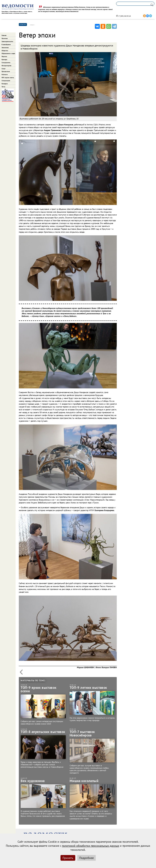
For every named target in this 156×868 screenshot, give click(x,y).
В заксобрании (6, 44)
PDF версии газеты (8, 78)
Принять (68, 858)
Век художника (33, 781)
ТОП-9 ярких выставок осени (38, 689)
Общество (5, 51)
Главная (4, 35)
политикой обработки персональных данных (91, 846)
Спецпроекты (6, 63)
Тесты (3, 87)
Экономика (5, 48)
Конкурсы (5, 84)
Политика (5, 38)
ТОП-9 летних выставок (88, 688)
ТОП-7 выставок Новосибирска (82, 734)
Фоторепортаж (6, 66)
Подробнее (86, 858)
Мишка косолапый (84, 781)
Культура (4, 59)
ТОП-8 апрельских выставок (43, 732)
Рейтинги (5, 74)
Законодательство (7, 41)
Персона (4, 56)
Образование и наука (8, 53)
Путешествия (6, 71)
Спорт (4, 69)
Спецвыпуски (6, 81)
